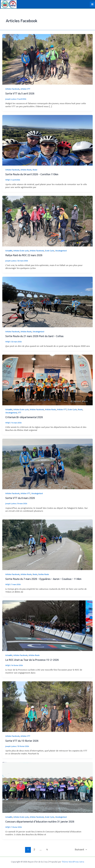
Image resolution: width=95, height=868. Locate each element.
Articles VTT (25, 89)
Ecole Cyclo (49, 251)
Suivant (81, 849)
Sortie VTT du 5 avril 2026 (20, 93)
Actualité (9, 251)
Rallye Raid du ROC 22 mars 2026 (24, 255)
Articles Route (26, 170)
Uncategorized (61, 251)
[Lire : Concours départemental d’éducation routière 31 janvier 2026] (47, 787)
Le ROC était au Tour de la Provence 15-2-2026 (32, 660)
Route (35, 170)
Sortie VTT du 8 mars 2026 (20, 498)
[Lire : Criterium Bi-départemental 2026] (47, 380)
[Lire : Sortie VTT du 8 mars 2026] (47, 463)
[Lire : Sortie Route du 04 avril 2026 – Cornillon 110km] (47, 140)
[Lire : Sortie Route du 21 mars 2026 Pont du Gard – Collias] (47, 302)
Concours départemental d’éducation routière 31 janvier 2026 (40, 821)
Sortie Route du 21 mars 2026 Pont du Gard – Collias (34, 336)
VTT (19, 412)
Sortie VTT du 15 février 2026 (22, 741)
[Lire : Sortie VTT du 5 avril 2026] (47, 59)
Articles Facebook (12, 89)
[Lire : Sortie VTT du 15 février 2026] (47, 706)
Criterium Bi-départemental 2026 (24, 417)
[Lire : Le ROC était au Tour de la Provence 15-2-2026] (47, 625)
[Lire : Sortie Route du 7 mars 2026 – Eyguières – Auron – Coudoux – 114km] (47, 544)
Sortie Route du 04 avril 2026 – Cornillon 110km (32, 174)
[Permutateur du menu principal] (92, 4)
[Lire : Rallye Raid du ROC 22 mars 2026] (47, 221)
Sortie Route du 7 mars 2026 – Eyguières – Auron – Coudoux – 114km (43, 579)
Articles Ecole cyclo (21, 251)
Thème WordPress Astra (73, 862)
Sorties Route (44, 574)
